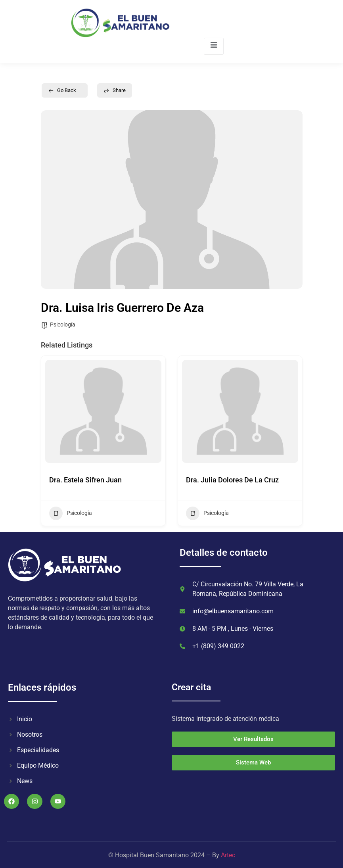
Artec (228, 855)
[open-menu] (214, 46)
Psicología (63, 325)
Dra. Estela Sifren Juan (85, 480)
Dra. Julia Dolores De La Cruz (232, 480)
